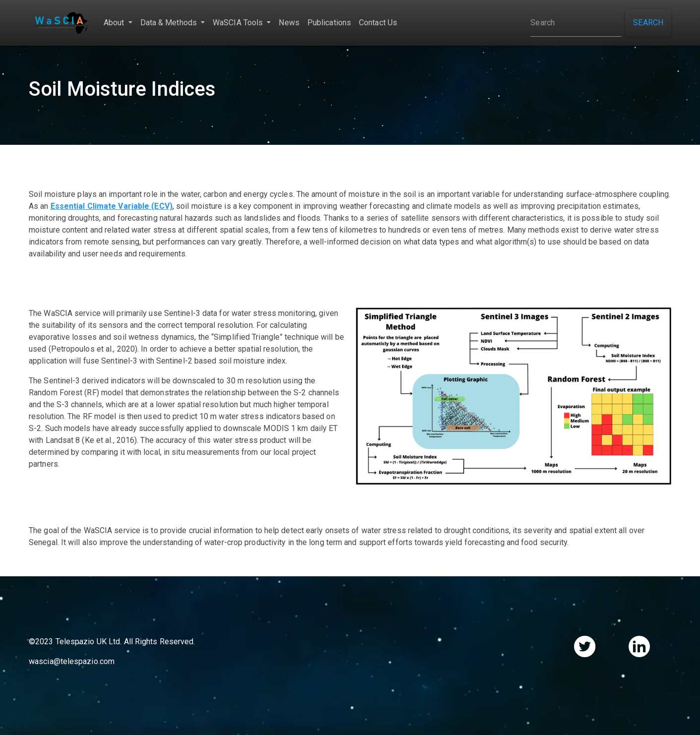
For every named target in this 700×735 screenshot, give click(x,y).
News (289, 23)
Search (648, 23)
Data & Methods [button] (170, 23)
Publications (329, 23)
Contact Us (378, 23)
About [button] (115, 23)
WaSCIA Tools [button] (239, 23)
